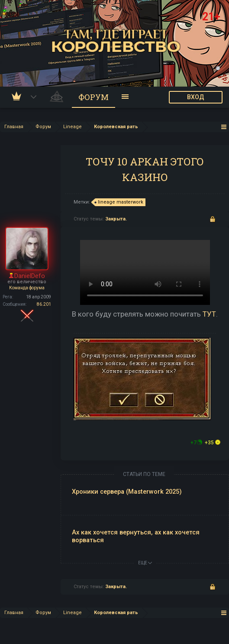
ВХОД (196, 97)
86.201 (44, 304)
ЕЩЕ (145, 563)
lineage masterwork (119, 202)
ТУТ (209, 314)
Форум (94, 97)
